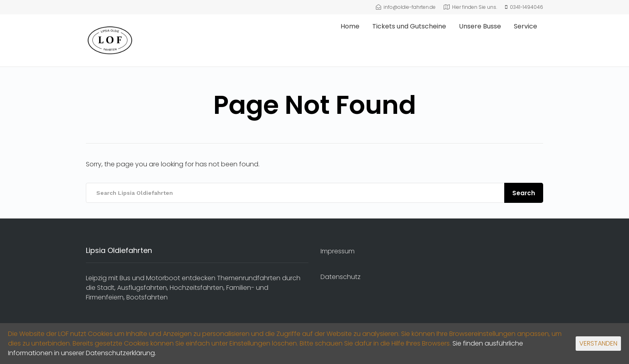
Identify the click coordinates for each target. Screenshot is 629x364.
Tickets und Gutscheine (409, 26)
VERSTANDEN (598, 343)
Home (350, 26)
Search (524, 193)
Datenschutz (341, 277)
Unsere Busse (480, 26)
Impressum (338, 251)
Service (526, 26)
